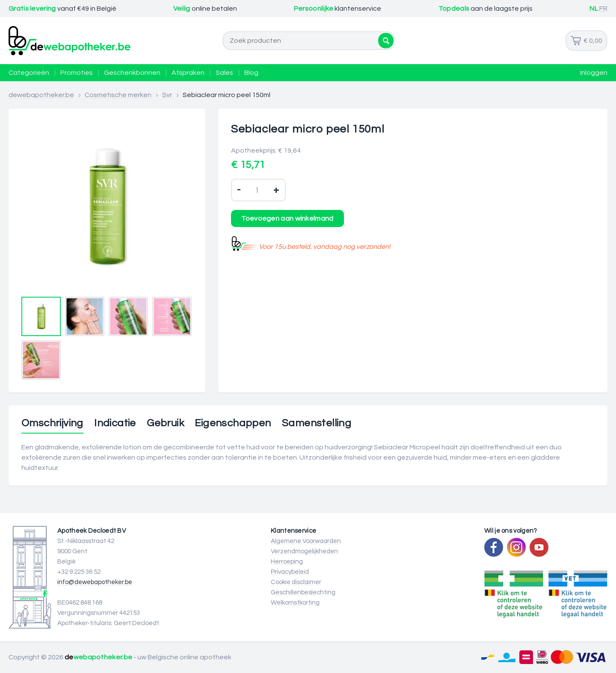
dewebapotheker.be (41, 95)
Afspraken (188, 73)
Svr (167, 95)
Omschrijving (52, 423)
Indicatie (115, 423)
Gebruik (165, 423)
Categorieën (29, 73)
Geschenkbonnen (132, 73)
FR (603, 9)
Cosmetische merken (118, 95)
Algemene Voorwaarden (306, 541)
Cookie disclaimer (296, 582)
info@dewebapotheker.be (95, 582)
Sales (224, 73)
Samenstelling (317, 423)
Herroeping (287, 562)
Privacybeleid (290, 572)
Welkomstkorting (295, 603)
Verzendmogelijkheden (304, 551)
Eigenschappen (233, 423)
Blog (251, 73)
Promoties (77, 73)
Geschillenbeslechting (303, 592)
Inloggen (594, 73)
